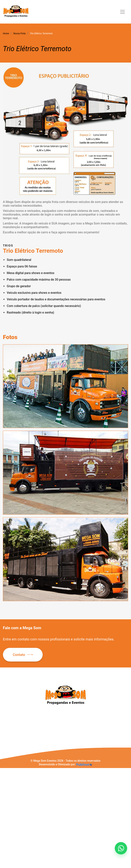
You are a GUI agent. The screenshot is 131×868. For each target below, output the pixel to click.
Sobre (6, 725)
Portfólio (8, 736)
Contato (19, 655)
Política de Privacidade (17, 744)
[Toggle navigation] (122, 12)
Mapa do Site (11, 747)
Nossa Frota (10, 729)
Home (6, 722)
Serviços (8, 733)
